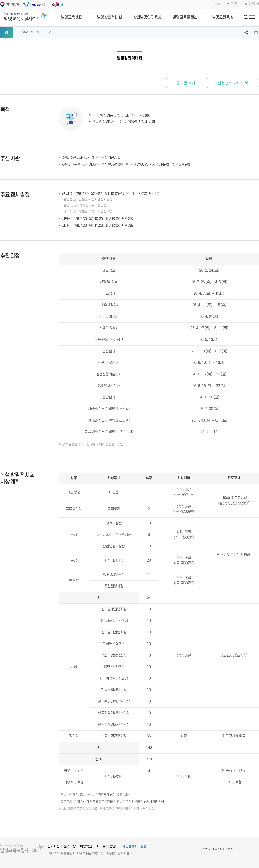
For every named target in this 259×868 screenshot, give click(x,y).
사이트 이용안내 (107, 846)
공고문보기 (180, 83)
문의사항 (70, 846)
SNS (246, 32)
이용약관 (86, 846)
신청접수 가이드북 (231, 83)
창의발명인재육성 (147, 17)
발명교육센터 (72, 17)
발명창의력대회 (109, 17)
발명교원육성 (223, 17)
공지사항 (53, 846)
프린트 (256, 32)
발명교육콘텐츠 (185, 17)
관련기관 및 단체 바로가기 (219, 849)
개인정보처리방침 (134, 846)
